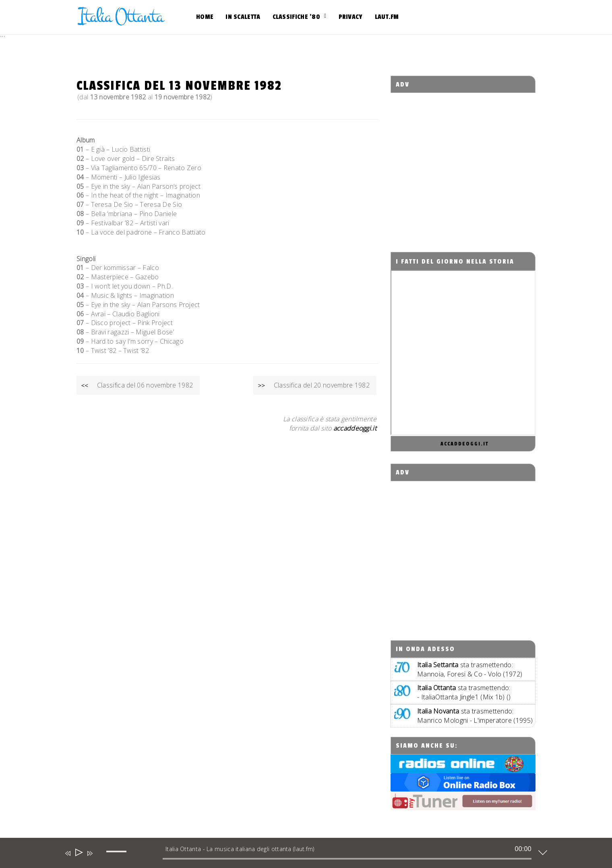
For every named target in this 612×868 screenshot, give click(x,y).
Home (205, 17)
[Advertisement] (463, 165)
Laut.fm (387, 17)
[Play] (78, 853)
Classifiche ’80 (297, 17)
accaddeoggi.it (465, 444)
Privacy (351, 17)
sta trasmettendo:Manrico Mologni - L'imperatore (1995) (475, 716)
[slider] (347, 859)
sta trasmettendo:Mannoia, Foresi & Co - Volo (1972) (470, 669)
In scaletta (243, 17)
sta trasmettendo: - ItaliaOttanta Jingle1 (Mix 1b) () (464, 692)
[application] (300, 855)
